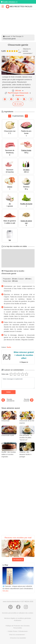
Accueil (6, 36)
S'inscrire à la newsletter (18, 638)
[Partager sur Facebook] (11, 99)
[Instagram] (26, 607)
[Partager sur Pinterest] (18, 99)
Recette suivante (28, 400)
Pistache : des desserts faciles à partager (27, 452)
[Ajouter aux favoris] (31, 99)
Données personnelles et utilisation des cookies (18, 613)
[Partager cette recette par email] (5, 99)
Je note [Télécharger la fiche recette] (18, 104)
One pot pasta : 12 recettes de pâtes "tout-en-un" (27, 435)
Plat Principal (17, 36)
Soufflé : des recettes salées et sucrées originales (9, 452)
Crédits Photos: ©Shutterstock (18, 631)
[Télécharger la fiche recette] (24, 99)
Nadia (9, 347)
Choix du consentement (17, 635)
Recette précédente (8, 400)
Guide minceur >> (10, 2)
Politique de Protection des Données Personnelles (18, 627)
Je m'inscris (18, 559)
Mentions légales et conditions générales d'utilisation (18, 619)
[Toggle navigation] (3, 6)
